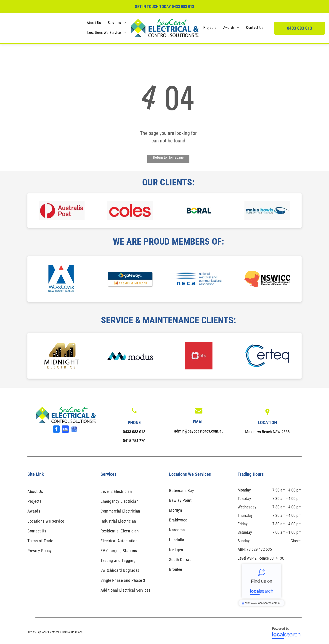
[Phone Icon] (134, 413)
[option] (62, 211)
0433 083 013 (183, 7)
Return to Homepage (168, 157)
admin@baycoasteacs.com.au (199, 431)
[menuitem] (94, 23)
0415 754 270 (134, 441)
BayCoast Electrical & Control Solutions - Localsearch (261, 581)
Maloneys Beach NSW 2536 (267, 432)
